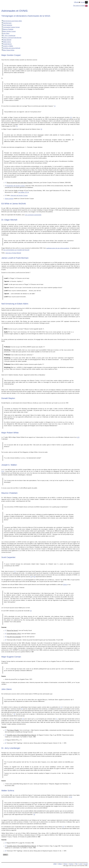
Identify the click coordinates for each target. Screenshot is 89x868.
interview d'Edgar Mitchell (13, 253)
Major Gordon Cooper (9, 31)
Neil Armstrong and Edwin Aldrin (12, 21)
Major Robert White (8, 50)
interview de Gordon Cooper (19, 196)
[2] (41, 129)
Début (60, 864)
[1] (55, 106)
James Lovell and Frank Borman (11, 38)
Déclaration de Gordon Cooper (16, 186)
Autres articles (9, 199)
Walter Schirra (6, 42)
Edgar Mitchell (6, 40)
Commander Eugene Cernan (11, 27)
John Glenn (5, 34)
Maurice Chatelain (7, 29)
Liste (81, 864)
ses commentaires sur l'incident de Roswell (16, 250)
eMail (55, 864)
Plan (76, 864)
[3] (35, 577)
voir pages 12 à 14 (23, 192)
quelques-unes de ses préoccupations (58, 248)
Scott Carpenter (7, 25)
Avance (71, 864)
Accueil (83, 2)
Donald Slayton (7, 44)
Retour (65, 864)
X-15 (78, 437)
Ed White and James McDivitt (11, 48)
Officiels (76, 2)
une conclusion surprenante (33, 215)
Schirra (65, 585)
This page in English (80, 6)
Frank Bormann (6, 23)
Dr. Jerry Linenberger (8, 36)
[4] (71, 118)
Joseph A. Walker (7, 46)
